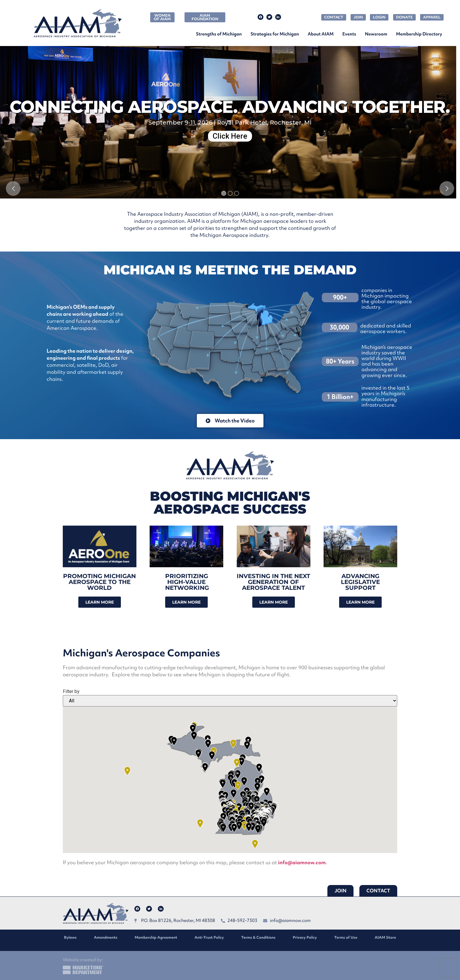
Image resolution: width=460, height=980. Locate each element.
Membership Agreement (156, 937)
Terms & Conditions (258, 937)
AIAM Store (385, 937)
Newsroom (376, 34)
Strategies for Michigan (275, 34)
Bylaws (70, 937)
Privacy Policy (305, 937)
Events (349, 34)
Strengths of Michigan (219, 34)
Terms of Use (346, 937)
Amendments (106, 937)
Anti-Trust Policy (209, 937)
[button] (244, 826)
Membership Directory (419, 34)
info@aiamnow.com (302, 862)
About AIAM (321, 34)
